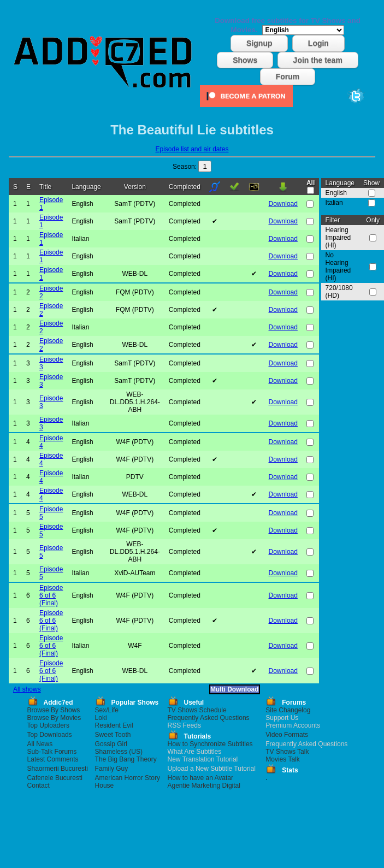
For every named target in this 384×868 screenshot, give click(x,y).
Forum (288, 76)
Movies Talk (282, 759)
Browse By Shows (54, 710)
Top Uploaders (48, 725)
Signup (259, 43)
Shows (245, 60)
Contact (39, 786)
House (105, 786)
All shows (27, 689)
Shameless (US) (119, 752)
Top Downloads (50, 735)
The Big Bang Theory (126, 759)
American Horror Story (128, 778)
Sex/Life (107, 710)
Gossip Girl (111, 744)
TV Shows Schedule (197, 710)
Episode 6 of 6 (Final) (51, 595)
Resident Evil (114, 725)
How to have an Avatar (201, 778)
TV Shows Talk (287, 752)
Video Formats (287, 735)
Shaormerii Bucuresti (58, 769)
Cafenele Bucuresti (55, 778)
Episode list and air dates (192, 149)
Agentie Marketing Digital (204, 786)
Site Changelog (288, 710)
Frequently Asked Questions (209, 718)
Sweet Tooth (113, 735)
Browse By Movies (54, 718)
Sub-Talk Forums (52, 752)
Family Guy (112, 769)
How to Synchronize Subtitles (210, 744)
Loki (101, 718)
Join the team (318, 60)
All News (40, 744)
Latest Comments (53, 759)
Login (318, 43)
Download (283, 204)
